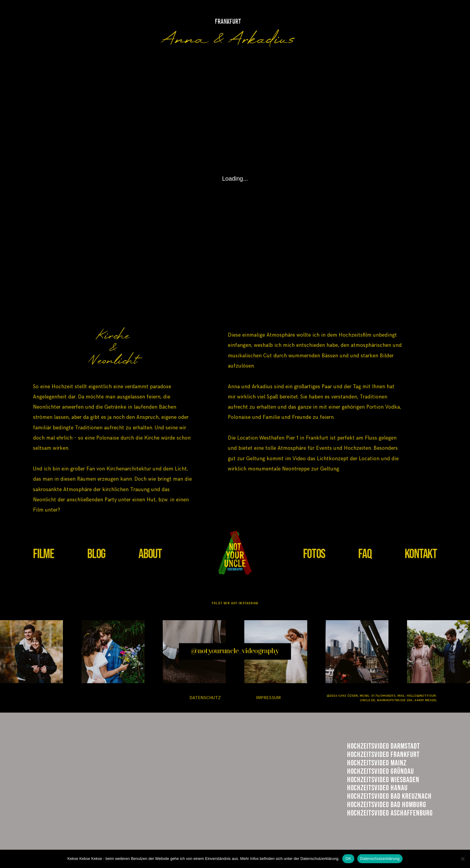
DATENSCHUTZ (205, 698)
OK (348, 859)
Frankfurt (368, 764)
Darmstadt (368, 749)
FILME (44, 554)
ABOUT (150, 554)
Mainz (358, 779)
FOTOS (314, 554)
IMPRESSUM (268, 698)
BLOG (96, 554)
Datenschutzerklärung (380, 859)
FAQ (365, 554)
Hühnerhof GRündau (386, 794)
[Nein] (463, 859)
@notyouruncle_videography (235, 651)
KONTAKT (421, 554)
